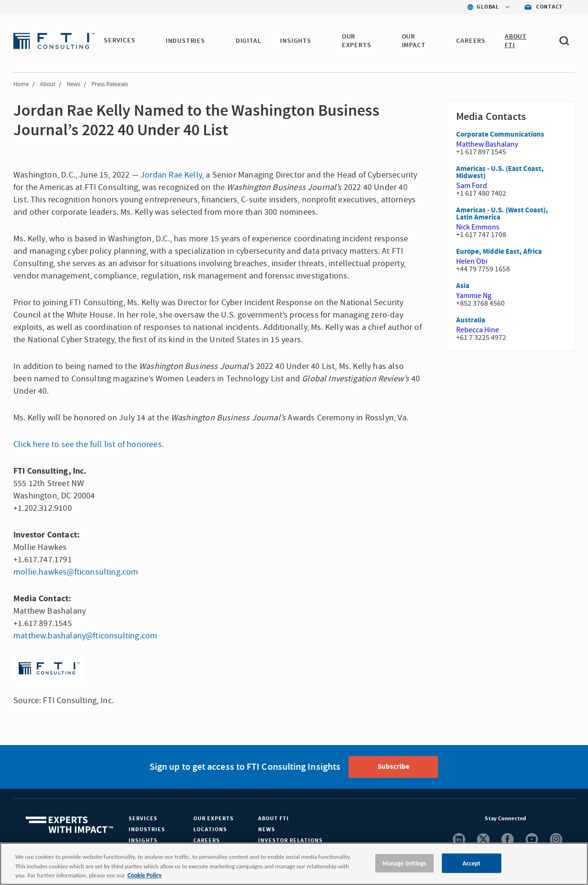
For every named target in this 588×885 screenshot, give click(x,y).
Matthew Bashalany (487, 144)
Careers (207, 840)
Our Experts (214, 819)
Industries (147, 830)
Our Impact (414, 41)
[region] (294, 864)
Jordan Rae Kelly (171, 175)
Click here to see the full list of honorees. (89, 444)
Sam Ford (472, 186)
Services (143, 819)
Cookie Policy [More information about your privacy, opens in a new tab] (145, 875)
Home (21, 84)
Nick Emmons (478, 227)
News (73, 84)
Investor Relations (290, 840)
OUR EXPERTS (357, 41)
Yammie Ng (474, 296)
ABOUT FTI (516, 41)
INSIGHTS (296, 41)
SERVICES (120, 41)
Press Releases (110, 84)
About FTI (274, 819)
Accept (471, 863)
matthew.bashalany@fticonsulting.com (85, 636)
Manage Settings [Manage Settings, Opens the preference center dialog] (404, 863)
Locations (210, 830)
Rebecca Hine (478, 330)
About (48, 84)
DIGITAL (249, 41)
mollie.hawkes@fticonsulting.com (76, 572)
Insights (143, 840)
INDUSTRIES (186, 41)
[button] (141, 41)
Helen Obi (472, 261)
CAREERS (471, 41)
